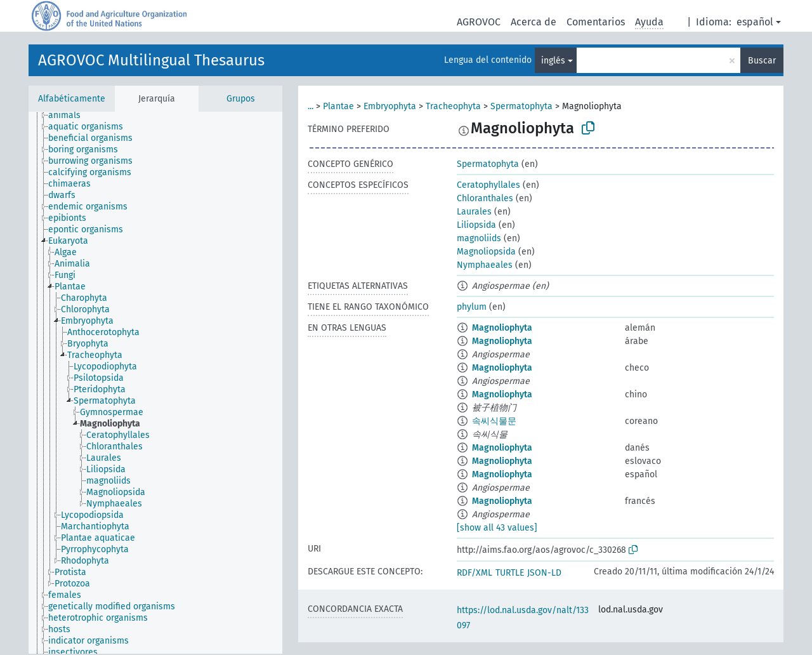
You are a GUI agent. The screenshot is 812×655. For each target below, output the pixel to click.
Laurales (474, 212)
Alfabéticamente (72, 99)
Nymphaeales (485, 265)
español (755, 22)
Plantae (338, 106)
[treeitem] (70, 116)
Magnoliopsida (486, 252)
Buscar (762, 61)
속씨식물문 (494, 421)
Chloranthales (485, 198)
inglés (553, 61)
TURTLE (510, 573)
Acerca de (534, 22)
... (311, 106)
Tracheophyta (453, 106)
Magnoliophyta (502, 328)
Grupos (241, 99)
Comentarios (596, 22)
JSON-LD (544, 573)
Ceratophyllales (488, 185)
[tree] (155, 383)
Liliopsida (476, 225)
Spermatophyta (521, 106)
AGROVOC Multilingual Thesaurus (151, 60)
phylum (472, 307)
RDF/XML (475, 573)
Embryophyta (390, 106)
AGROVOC (479, 22)
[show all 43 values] (497, 528)
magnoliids (479, 238)
